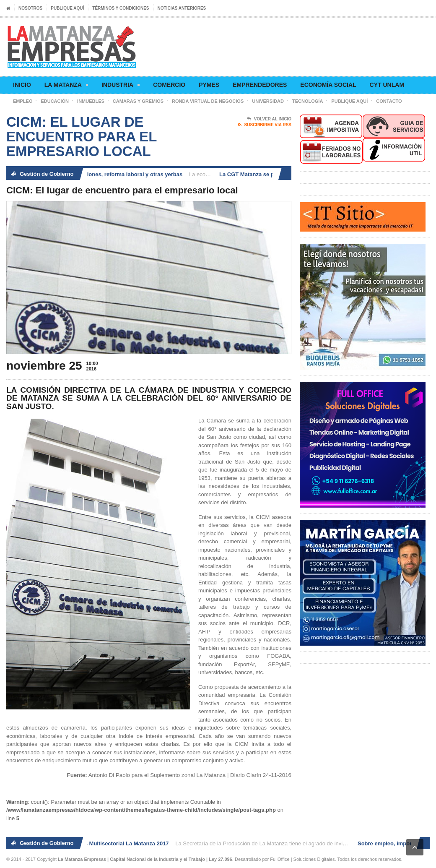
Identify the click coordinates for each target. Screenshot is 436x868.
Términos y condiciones (121, 8)
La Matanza (66, 86)
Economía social (328, 85)
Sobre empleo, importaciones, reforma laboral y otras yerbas (106, 174)
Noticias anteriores (182, 8)
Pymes (209, 85)
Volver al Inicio (269, 119)
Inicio (22, 85)
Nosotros (30, 8)
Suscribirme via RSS (265, 125)
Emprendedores (260, 85)
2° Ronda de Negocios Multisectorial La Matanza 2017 (101, 843)
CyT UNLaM (387, 85)
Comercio (169, 85)
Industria (121, 86)
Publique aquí (67, 8)
